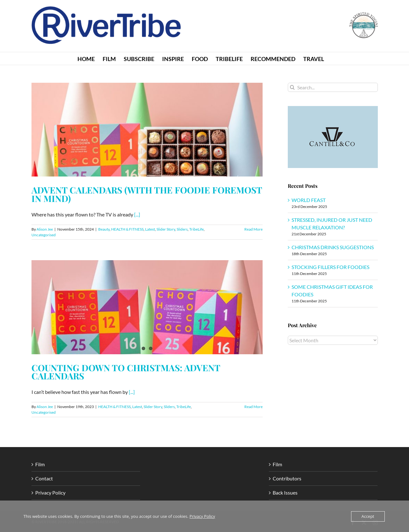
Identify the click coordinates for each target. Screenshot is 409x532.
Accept (368, 516)
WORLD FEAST (309, 200)
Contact (44, 478)
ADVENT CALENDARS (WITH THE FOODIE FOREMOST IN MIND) (147, 194)
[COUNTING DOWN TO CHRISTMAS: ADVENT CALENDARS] (147, 307)
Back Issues (285, 493)
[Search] (292, 87)
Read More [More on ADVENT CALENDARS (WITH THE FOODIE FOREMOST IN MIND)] (253, 229)
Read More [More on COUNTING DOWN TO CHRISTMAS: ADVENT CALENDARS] (253, 407)
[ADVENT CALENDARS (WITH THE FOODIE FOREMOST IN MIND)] (147, 130)
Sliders (182, 229)
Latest (150, 229)
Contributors (287, 478)
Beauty (104, 229)
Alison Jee (45, 229)
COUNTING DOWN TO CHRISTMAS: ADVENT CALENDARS (126, 372)
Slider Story (166, 229)
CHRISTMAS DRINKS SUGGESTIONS (333, 247)
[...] (137, 214)
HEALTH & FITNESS (127, 229)
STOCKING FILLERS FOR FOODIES (330, 267)
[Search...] (333, 87)
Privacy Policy (50, 493)
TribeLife (196, 229)
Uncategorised (44, 235)
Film (40, 464)
